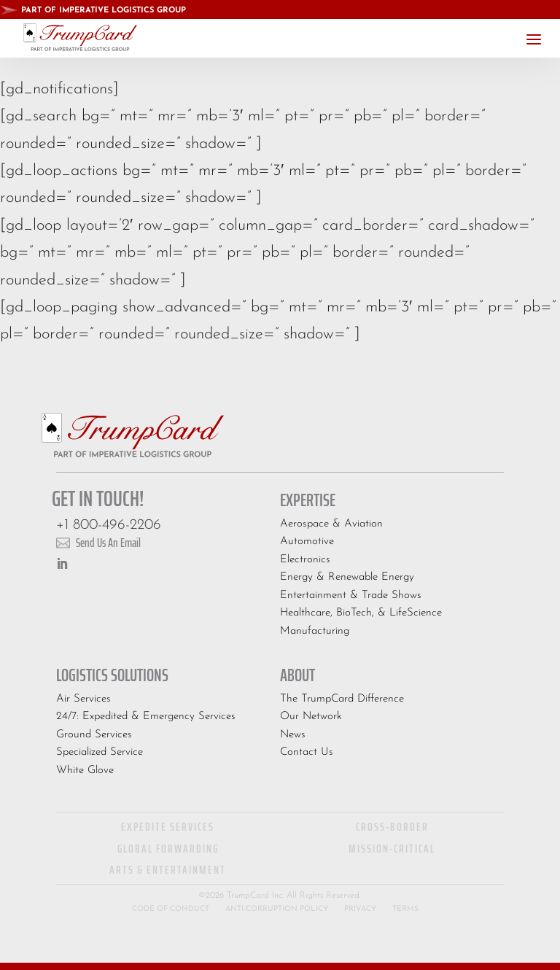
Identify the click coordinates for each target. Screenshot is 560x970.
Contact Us (307, 752)
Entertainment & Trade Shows (351, 595)
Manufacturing (315, 631)
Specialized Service (100, 752)
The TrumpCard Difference (342, 699)
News (293, 735)
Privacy (360, 909)
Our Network (311, 717)
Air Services (83, 699)
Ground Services (94, 735)
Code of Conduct (171, 909)
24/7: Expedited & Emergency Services (146, 717)
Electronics (305, 560)
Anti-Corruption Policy (277, 909)
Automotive (307, 542)
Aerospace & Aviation (331, 524)
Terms (405, 909)
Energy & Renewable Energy (347, 577)
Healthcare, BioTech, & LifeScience (361, 613)
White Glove (85, 771)
